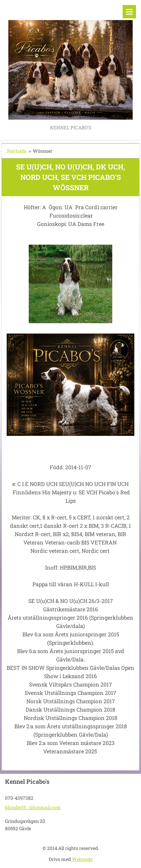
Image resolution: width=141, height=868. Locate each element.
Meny (129, 12)
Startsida (17, 151)
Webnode (82, 859)
